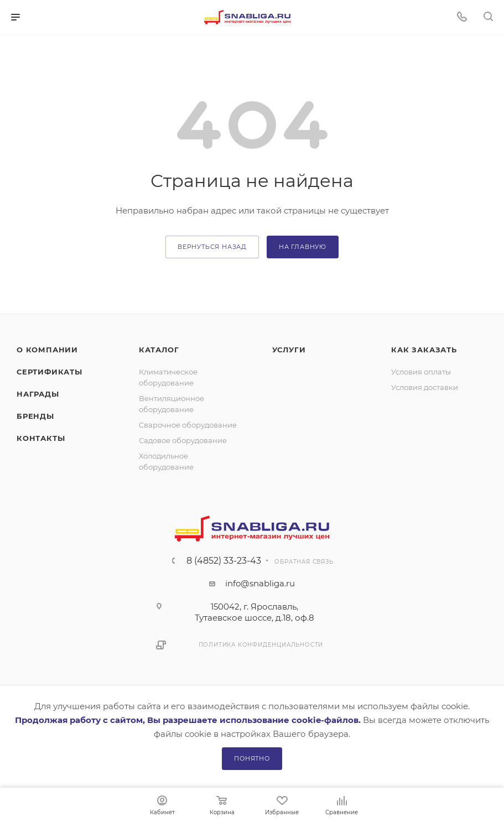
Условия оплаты (421, 372)
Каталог (159, 350)
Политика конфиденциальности (261, 645)
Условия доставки (425, 387)
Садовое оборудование (183, 440)
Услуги (289, 350)
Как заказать (424, 350)
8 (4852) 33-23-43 (224, 561)
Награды (38, 394)
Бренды (35, 416)
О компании (47, 350)
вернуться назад (212, 247)
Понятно (252, 758)
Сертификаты (50, 372)
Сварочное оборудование (188, 425)
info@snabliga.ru (260, 583)
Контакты (41, 438)
